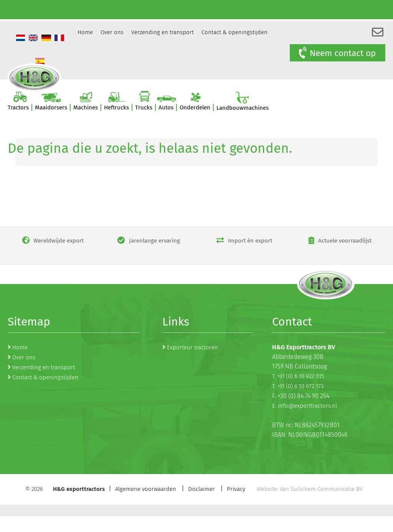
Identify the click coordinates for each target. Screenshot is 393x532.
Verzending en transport (163, 32)
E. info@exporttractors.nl (305, 406)
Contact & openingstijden (234, 32)
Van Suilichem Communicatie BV (321, 489)
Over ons (112, 32)
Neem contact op (337, 53)
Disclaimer (201, 489)
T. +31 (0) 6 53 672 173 (298, 386)
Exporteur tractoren (192, 347)
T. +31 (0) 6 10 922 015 (298, 376)
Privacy (236, 489)
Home (85, 32)
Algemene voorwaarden (146, 489)
